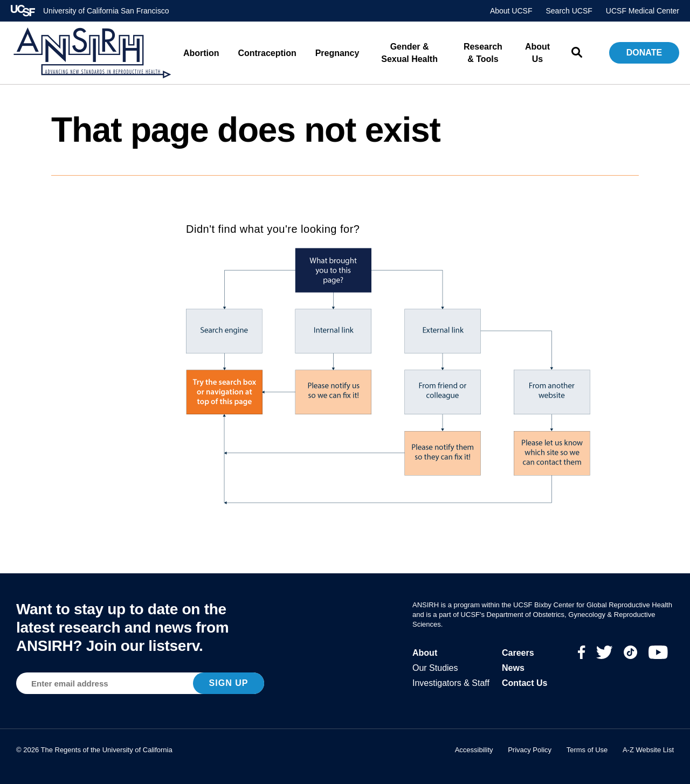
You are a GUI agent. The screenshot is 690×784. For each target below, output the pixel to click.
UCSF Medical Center (643, 11)
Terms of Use (587, 750)
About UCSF (511, 11)
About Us (537, 53)
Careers (518, 653)
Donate (644, 53)
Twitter (605, 652)
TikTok (631, 652)
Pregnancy (337, 53)
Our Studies (435, 668)
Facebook (582, 652)
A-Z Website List (648, 750)
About (425, 653)
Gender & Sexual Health (409, 53)
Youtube (658, 652)
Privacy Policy (530, 750)
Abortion (201, 53)
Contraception (267, 53)
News (513, 668)
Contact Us (525, 683)
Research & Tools (483, 53)
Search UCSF (569, 11)
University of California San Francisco (106, 11)
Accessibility (474, 750)
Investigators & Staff (451, 683)
